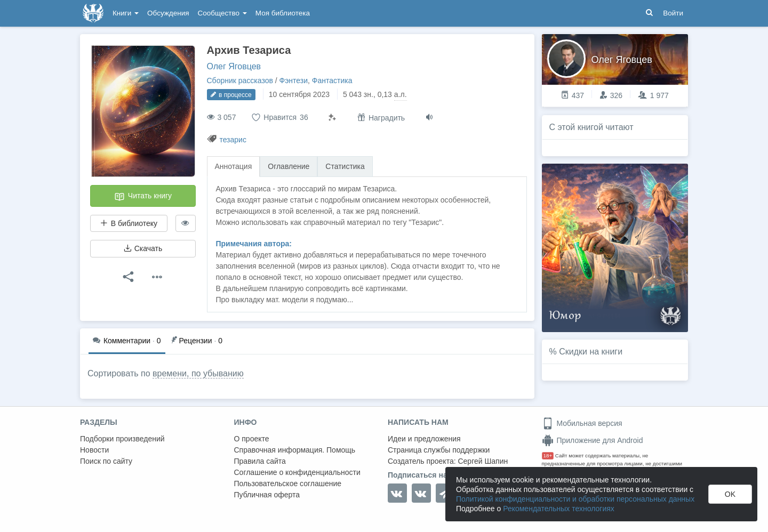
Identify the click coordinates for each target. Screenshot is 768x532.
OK (730, 494)
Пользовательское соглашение (288, 483)
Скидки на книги (591, 352)
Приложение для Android (593, 440)
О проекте (252, 439)
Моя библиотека (283, 13)
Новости (94, 450)
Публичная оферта (267, 495)
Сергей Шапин (483, 461)
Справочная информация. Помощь (295, 450)
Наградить (381, 118)
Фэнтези (294, 80)
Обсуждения (168, 13)
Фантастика (332, 80)
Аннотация (234, 166)
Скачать (143, 248)
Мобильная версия (582, 423)
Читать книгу (143, 197)
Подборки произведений (122, 439)
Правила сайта (260, 461)
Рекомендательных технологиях (559, 509)
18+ (548, 456)
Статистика (345, 166)
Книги (126, 13)
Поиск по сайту (106, 461)
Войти (673, 13)
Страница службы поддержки (439, 450)
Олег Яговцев (234, 66)
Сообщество (222, 13)
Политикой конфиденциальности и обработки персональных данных (575, 499)
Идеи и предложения (424, 439)
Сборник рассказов (240, 80)
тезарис (233, 140)
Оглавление (289, 166)
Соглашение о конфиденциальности (297, 472)
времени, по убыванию (198, 373)
